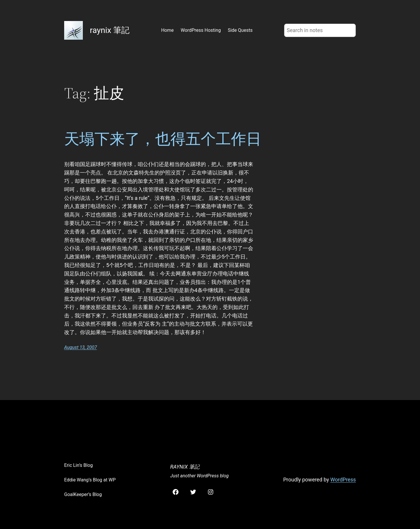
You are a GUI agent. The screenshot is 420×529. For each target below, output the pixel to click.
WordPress (343, 480)
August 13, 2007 (80, 347)
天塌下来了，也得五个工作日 (163, 139)
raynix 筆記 (110, 30)
